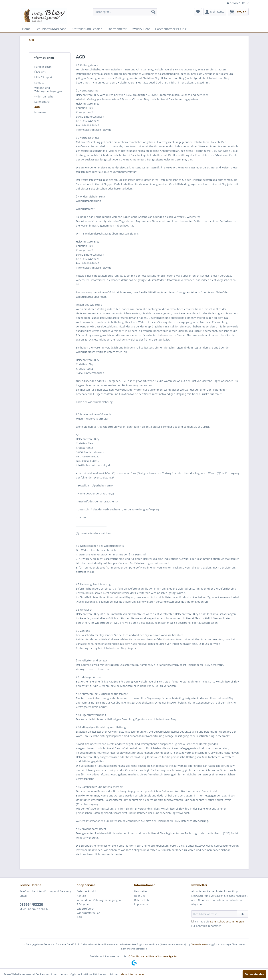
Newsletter (141, 891)
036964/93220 (31, 904)
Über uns (40, 72)
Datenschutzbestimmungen (227, 921)
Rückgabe (83, 904)
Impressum (41, 112)
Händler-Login (43, 67)
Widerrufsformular (88, 913)
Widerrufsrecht (44, 96)
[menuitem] (125, 12)
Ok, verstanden (254, 974)
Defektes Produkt (87, 891)
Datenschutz (42, 102)
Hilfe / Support (43, 77)
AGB (37, 107)
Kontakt (39, 82)
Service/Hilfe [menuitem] (236, 3)
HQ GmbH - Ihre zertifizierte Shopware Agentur (152, 956)
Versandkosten (199, 944)
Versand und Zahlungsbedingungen (48, 89)
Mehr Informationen (133, 974)
